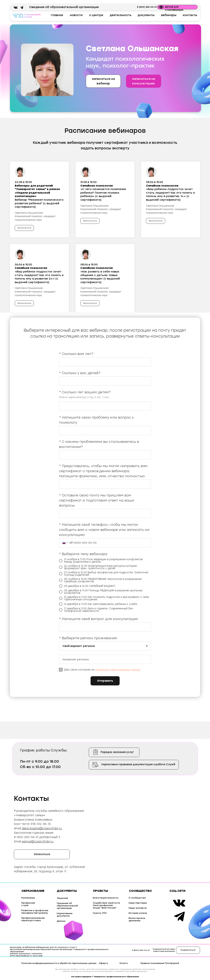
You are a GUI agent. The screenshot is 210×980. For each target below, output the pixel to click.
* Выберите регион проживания (88, 638)
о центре (96, 15)
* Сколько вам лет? (76, 354)
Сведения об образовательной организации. (67, 906)
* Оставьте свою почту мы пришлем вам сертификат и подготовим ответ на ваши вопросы (97, 500)
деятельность (121, 15)
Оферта (103, 963)
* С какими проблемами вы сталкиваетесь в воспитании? (99, 444)
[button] (143, 81)
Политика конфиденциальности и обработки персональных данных (59, 963)
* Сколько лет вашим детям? (85, 392)
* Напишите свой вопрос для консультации (98, 619)
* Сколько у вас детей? (80, 373)
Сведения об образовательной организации (64, 7)
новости (76, 15)
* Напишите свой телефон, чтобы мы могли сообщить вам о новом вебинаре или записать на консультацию (104, 530)
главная (57, 15)
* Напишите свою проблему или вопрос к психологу (96, 420)
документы (146, 15)
